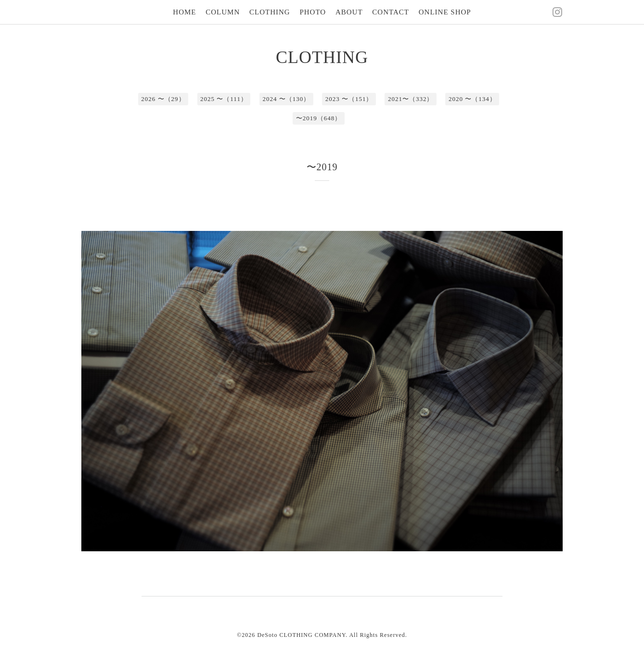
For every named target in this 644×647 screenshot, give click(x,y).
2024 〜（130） (286, 99)
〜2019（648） (319, 118)
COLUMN (223, 12)
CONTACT (391, 12)
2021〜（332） (411, 99)
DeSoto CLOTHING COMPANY (301, 635)
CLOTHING (270, 12)
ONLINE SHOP (445, 12)
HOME (184, 12)
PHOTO (313, 12)
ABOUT (349, 12)
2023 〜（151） (349, 99)
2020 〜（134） (472, 99)
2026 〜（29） (163, 99)
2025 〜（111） (224, 99)
